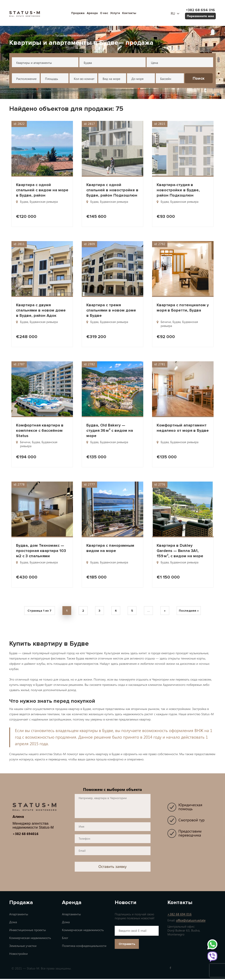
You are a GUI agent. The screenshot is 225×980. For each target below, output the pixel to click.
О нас (104, 13)
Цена (154, 63)
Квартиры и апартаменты (34, 63)
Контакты (129, 13)
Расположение (26, 79)
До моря (137, 79)
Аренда (92, 13)
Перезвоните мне (200, 16)
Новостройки (18, 955)
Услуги (115, 13)
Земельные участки (23, 947)
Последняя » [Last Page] (192, 611)
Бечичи (166, 322)
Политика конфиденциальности (84, 947)
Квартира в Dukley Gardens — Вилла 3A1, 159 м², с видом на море (180, 551)
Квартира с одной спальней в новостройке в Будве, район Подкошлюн (112, 190)
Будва (88, 63)
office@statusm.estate (191, 922)
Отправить (127, 945)
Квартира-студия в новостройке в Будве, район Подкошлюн (178, 190)
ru (173, 14)
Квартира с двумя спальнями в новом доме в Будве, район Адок (41, 310)
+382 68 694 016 (180, 915)
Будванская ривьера (44, 202)
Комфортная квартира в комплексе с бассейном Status (40, 430)
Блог (65, 939)
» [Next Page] (168, 611)
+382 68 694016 (25, 835)
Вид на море (111, 79)
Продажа (78, 13)
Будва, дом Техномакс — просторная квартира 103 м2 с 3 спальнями (41, 551)
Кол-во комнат (84, 79)
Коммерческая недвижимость (30, 939)
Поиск (199, 78)
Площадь (52, 79)
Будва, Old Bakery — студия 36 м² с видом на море (110, 430)
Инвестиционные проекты (28, 931)
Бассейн (166, 79)
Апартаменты (19, 915)
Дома (13, 923)
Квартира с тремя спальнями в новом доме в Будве (111, 310)
